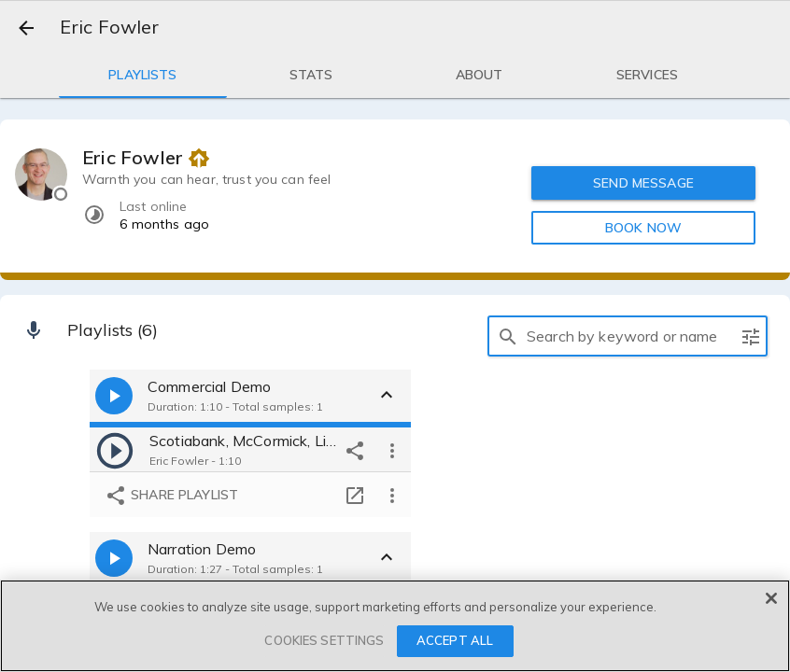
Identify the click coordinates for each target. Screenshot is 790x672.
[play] (115, 450)
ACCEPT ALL (455, 640)
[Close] (771, 598)
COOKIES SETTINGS (324, 640)
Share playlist (171, 496)
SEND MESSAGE (644, 183)
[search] (508, 336)
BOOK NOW (643, 228)
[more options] (392, 450)
